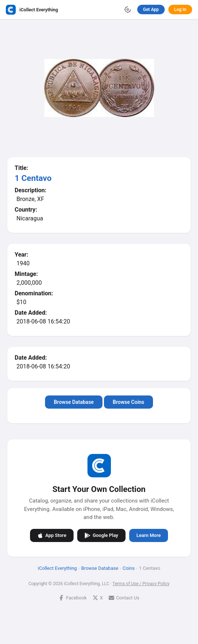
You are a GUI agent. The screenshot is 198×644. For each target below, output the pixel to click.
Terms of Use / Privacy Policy (141, 583)
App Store (52, 535)
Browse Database (74, 402)
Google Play (101, 535)
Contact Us (124, 597)
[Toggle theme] (128, 10)
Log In (180, 10)
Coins (129, 568)
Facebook (72, 597)
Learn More (149, 535)
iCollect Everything (57, 568)
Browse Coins (128, 402)
